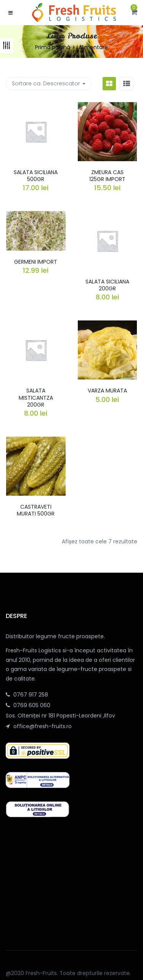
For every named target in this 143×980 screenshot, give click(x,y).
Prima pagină (53, 47)
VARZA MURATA (107, 391)
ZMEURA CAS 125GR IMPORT (107, 176)
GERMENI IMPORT (36, 262)
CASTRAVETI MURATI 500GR (36, 510)
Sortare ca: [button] (49, 83)
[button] (134, 13)
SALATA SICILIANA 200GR (107, 285)
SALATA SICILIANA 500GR (36, 176)
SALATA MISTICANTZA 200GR (36, 397)
